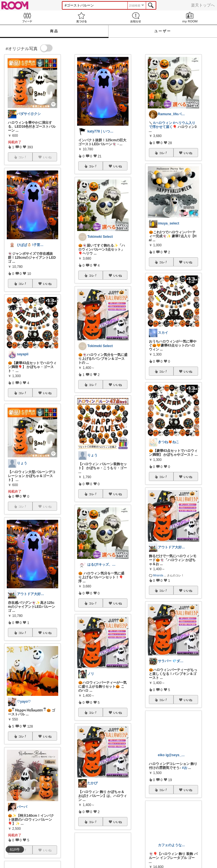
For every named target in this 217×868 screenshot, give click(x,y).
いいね (47, 284)
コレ (23, 284)
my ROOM (190, 17)
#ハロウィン (163, 123)
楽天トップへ (203, 5)
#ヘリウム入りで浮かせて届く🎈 (172, 125)
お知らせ (136, 17)
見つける (81, 17)
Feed (27, 17)
